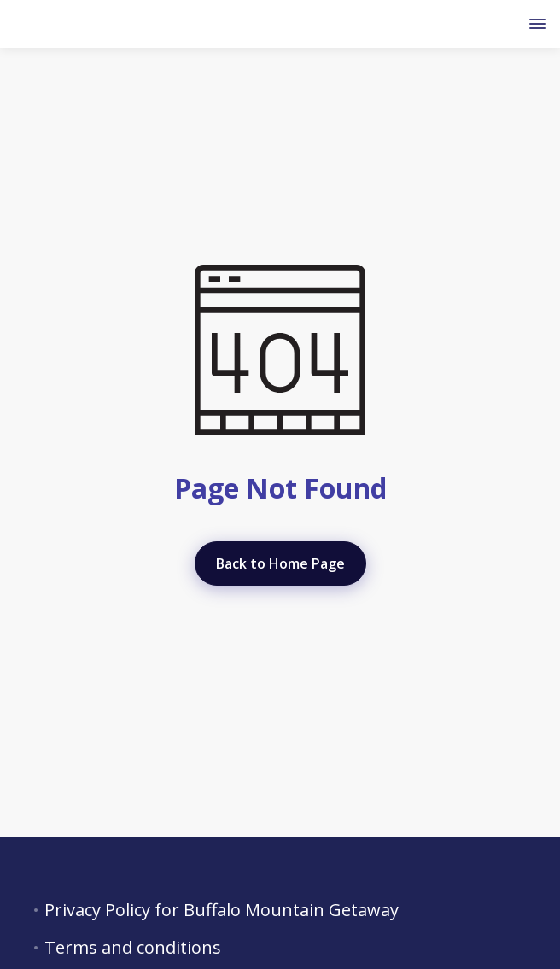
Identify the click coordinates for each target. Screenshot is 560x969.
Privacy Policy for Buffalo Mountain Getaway (222, 910)
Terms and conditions (133, 948)
